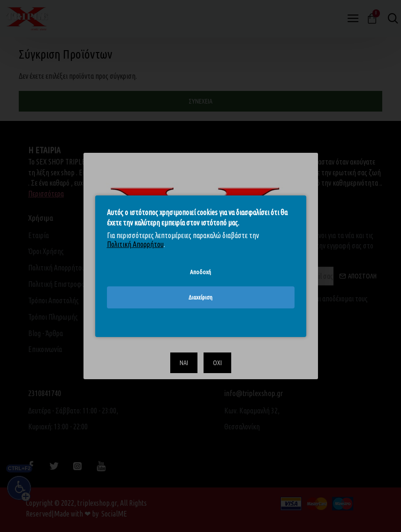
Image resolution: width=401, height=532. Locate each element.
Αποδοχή (200, 271)
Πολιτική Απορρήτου (135, 244)
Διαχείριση (200, 297)
